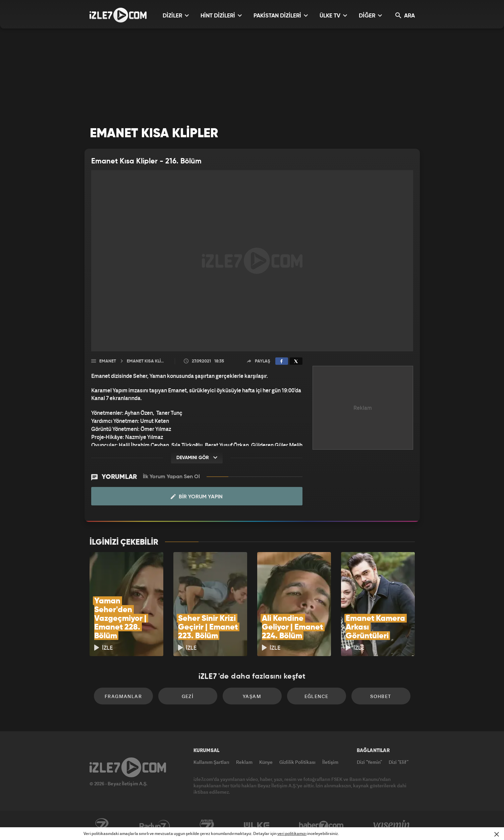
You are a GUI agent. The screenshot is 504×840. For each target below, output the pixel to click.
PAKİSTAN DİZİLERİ (281, 16)
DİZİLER (176, 16)
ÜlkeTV (257, 826)
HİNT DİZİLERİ (221, 16)
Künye (266, 762)
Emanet (108, 361)
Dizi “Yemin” (369, 762)
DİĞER (370, 16)
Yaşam (252, 696)
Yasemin (392, 826)
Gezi (188, 696)
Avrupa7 (207, 826)
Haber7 (321, 826)
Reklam (244, 762)
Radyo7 (155, 826)
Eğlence (317, 696)
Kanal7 (102, 826)
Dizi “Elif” (399, 762)
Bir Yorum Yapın (197, 497)
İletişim (330, 762)
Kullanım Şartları (211, 762)
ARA (405, 16)
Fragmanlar (123, 696)
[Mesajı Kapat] (497, 834)
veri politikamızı (292, 833)
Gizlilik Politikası (297, 762)
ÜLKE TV (333, 16)
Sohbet (381, 696)
